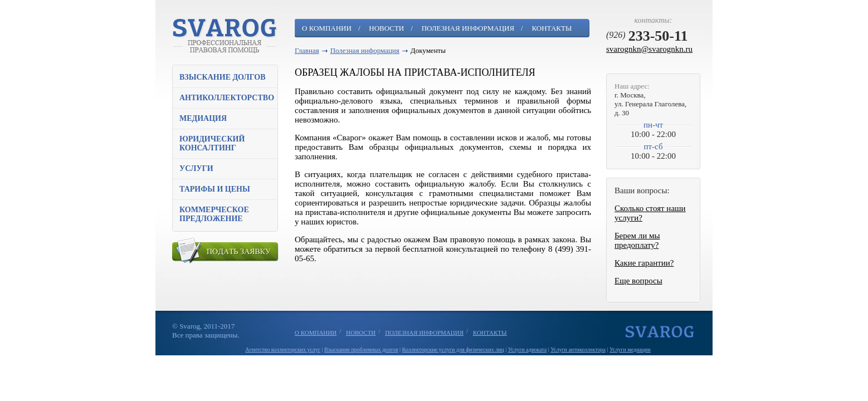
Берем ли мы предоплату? (637, 240)
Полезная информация (468, 28)
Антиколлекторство (227, 98)
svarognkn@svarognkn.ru (649, 49)
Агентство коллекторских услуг (283, 349)
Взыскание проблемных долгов (361, 349)
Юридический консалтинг (212, 143)
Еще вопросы (638, 281)
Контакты (552, 28)
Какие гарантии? (644, 263)
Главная (307, 50)
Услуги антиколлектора (578, 349)
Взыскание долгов (223, 77)
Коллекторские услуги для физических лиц (453, 349)
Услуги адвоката (527, 349)
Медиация (203, 118)
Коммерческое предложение (214, 214)
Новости (386, 28)
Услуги (196, 168)
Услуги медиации (630, 349)
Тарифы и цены (215, 189)
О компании (327, 28)
